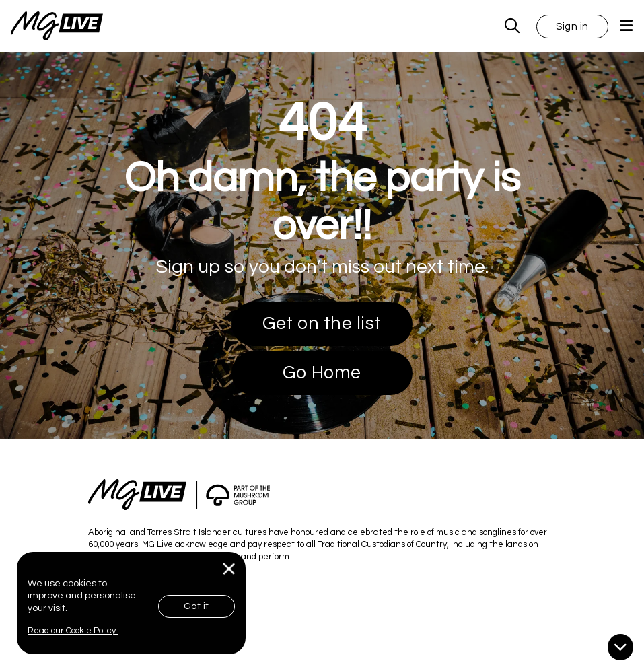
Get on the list (322, 324)
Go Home (322, 373)
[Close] (229, 569)
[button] (572, 26)
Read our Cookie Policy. (73, 631)
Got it (196, 606)
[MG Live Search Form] (512, 26)
